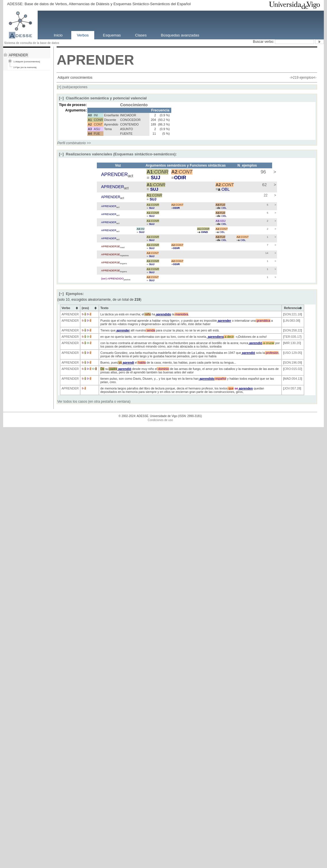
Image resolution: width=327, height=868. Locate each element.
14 (266, 253)
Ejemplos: (71, 294)
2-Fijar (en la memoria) (25, 67)
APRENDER (18, 55)
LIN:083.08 (292, 321)
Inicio (58, 35)
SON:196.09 (292, 362)
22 (265, 195)
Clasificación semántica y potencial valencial (103, 98)
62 (264, 185)
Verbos (83, 35)
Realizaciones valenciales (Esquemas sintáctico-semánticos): (118, 154)
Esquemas (112, 35)
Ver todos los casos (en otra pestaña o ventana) (94, 402)
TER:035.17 (292, 337)
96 (262, 172)
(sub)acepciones (72, 87)
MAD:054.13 (293, 379)
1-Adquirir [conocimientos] (26, 62)
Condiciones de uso (160, 420)
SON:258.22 (292, 330)
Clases (141, 35)
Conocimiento (134, 105)
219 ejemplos (303, 78)
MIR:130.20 (292, 343)
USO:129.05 (292, 353)
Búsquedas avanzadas (180, 35)
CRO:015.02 (293, 369)
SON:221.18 (292, 314)
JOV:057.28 (292, 388)
